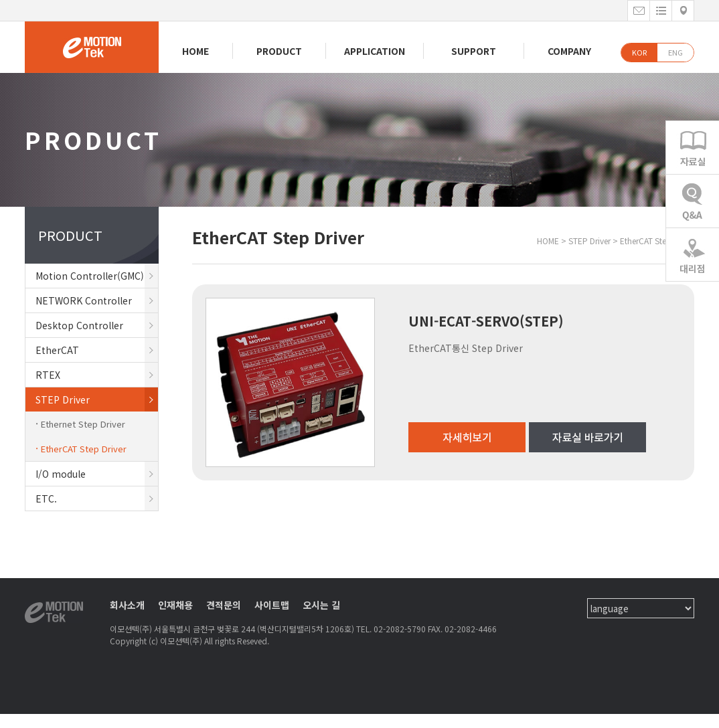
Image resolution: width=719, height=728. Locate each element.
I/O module (97, 474)
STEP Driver (97, 399)
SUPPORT (474, 51)
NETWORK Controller (97, 300)
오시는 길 (321, 605)
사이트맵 (272, 605)
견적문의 (224, 605)
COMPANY (569, 51)
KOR (639, 52)
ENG (675, 52)
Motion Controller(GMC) (97, 276)
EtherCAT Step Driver (84, 449)
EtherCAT (97, 350)
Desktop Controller (97, 325)
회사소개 (127, 605)
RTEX (97, 375)
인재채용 (175, 605)
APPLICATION (375, 51)
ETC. (97, 498)
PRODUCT (279, 51)
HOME (195, 51)
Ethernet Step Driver (83, 424)
